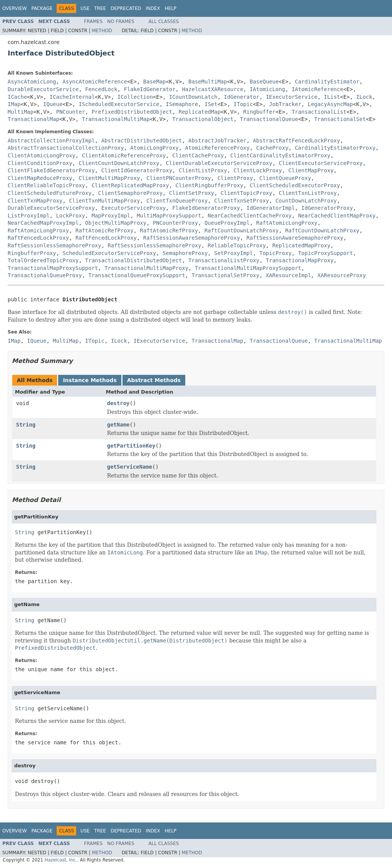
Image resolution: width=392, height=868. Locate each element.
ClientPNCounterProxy (179, 178)
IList (332, 97)
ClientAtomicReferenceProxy (124, 155)
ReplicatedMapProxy (301, 245)
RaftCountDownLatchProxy (242, 230)
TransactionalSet (340, 119)
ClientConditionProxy (40, 163)
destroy (118, 403)
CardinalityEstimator (327, 82)
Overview (15, 8)
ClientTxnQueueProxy (177, 201)
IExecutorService (292, 97)
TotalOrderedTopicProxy (43, 260)
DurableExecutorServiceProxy (51, 208)
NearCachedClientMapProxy (337, 216)
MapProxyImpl (111, 216)
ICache (17, 97)
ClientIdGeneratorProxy (136, 170)
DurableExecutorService (43, 89)
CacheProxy (272, 148)
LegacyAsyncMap (330, 104)
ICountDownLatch (193, 97)
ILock (364, 97)
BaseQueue (264, 82)
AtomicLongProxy (154, 148)
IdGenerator (242, 97)
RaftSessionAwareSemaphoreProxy (192, 238)
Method (102, 31)
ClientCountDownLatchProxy (119, 163)
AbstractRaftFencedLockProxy (297, 141)
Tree (100, 8)
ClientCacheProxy (198, 155)
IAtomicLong (267, 89)
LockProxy (70, 216)
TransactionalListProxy (224, 260)
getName (118, 425)
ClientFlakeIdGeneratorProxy (51, 170)
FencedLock (101, 89)
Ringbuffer (259, 112)
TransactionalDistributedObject (133, 260)
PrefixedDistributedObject (132, 112)
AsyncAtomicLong (32, 82)
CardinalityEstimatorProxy (335, 148)
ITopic (243, 104)
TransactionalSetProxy (225, 275)
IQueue (53, 104)
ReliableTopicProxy (237, 245)
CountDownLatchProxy (306, 201)
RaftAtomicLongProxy (287, 223)
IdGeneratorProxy (327, 208)
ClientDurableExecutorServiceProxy (219, 163)
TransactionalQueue (269, 119)
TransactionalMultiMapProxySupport (248, 268)
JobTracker (285, 104)
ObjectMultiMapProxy (116, 223)
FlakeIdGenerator (149, 89)
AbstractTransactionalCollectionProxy (66, 148)
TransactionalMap (33, 119)
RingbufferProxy (32, 253)
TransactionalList (319, 112)
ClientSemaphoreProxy (130, 193)
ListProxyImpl (29, 216)
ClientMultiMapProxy (109, 178)
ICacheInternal (72, 97)
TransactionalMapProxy (300, 260)
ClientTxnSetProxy (241, 201)
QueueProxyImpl (227, 223)
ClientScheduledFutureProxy (50, 193)
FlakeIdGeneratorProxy (206, 208)
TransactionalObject (203, 119)
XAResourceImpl (288, 275)
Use (85, 8)
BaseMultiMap (208, 82)
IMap (14, 104)
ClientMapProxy (311, 170)
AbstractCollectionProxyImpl (51, 141)
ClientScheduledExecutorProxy (295, 185)
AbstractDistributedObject (141, 141)
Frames (94, 21)
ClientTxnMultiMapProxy (104, 201)
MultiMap (20, 112)
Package (42, 8)
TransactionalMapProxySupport (53, 268)
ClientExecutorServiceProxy (321, 163)
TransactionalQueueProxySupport (137, 275)
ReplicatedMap (200, 112)
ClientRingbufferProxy (209, 185)
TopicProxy (275, 253)
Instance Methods (90, 380)
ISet (211, 104)
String (26, 425)
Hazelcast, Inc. (61, 860)
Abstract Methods (154, 380)
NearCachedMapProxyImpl (43, 223)
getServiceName (130, 467)
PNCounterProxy (175, 223)
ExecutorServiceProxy (133, 208)
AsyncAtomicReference (95, 82)
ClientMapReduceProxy (40, 178)
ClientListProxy (203, 170)
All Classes (164, 21)
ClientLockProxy (258, 170)
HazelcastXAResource (212, 89)
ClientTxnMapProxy (35, 201)
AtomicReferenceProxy (218, 148)
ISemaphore (182, 104)
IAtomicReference (318, 89)
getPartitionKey (131, 446)
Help (171, 8)
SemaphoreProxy (185, 253)
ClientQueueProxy (285, 178)
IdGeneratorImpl (271, 208)
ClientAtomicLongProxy (42, 155)
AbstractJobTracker (217, 141)
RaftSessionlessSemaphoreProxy (54, 245)
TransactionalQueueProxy (45, 275)
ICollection (135, 97)
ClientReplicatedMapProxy (130, 185)
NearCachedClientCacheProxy (250, 216)
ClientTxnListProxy (308, 193)
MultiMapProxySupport (169, 216)
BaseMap (154, 82)
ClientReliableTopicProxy (46, 185)
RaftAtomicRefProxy (105, 230)
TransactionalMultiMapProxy (146, 268)
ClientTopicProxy (246, 193)
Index (153, 8)
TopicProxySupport (326, 253)
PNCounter (70, 112)
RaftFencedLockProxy (38, 238)
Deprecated (126, 8)
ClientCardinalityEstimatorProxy (280, 155)
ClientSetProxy (191, 193)
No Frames (121, 21)
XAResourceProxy (341, 275)
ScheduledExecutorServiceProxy (109, 253)
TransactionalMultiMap (116, 119)
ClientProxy (235, 178)
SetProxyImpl (233, 253)
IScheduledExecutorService (119, 104)
